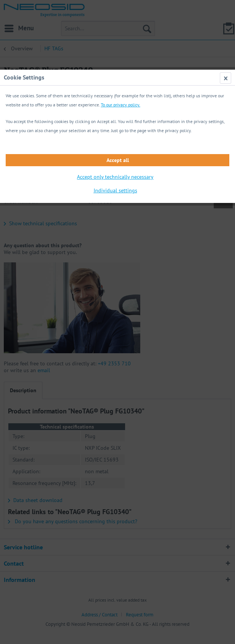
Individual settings (115, 190)
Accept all (118, 160)
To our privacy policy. (121, 105)
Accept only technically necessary (115, 177)
